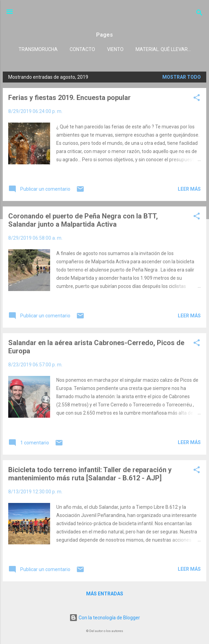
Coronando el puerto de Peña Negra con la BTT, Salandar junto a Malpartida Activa (83, 220)
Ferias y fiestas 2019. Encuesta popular (69, 98)
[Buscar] (199, 14)
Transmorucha (38, 49)
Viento (115, 49)
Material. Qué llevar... (163, 49)
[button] (197, 99)
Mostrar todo (182, 77)
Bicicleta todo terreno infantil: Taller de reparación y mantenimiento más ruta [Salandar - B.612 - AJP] (90, 474)
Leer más (189, 189)
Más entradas (105, 594)
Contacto (82, 49)
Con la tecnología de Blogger (105, 618)
